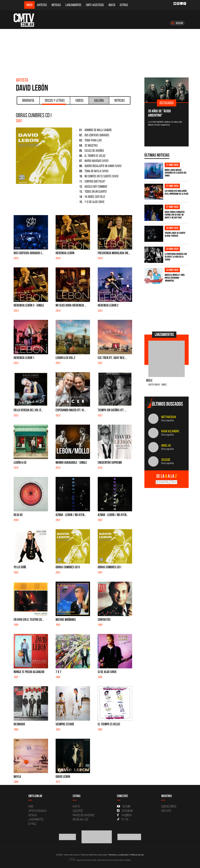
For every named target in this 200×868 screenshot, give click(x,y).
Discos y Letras (54, 101)
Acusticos (78, 811)
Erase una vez (80, 819)
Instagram (125, 811)
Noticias (56, 5)
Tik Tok (123, 819)
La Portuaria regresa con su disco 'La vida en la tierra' (176, 257)
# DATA (76, 806)
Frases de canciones (84, 815)
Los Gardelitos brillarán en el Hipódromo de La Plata (177, 192)
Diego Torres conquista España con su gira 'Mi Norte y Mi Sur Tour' (175, 215)
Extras (124, 5)
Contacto (166, 811)
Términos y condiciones (118, 855)
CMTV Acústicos (95, 5)
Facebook (124, 815)
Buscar (177, 23)
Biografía (28, 100)
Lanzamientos (73, 5)
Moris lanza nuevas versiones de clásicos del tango (176, 173)
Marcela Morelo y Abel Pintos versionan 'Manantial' (175, 278)
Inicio (29, 5)
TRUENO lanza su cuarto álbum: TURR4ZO (175, 234)
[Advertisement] (100, 52)
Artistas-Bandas (37, 811)
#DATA (112, 5)
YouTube (124, 806)
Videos (79, 100)
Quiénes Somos (169, 806)
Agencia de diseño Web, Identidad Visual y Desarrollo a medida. (100, 860)
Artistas (42, 5)
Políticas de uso (137, 855)
